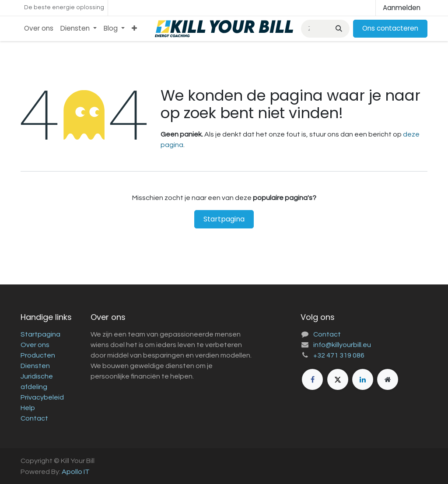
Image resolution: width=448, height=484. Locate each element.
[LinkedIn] (363, 379)
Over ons (35, 345)
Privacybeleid (42, 397)
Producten (38, 355)
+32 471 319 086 (339, 355)
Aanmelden (402, 8)
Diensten (35, 366)
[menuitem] (39, 29)
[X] (338, 379)
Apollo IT (76, 472)
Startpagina (224, 219)
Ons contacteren (390, 28)
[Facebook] (312, 379)
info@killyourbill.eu (342, 345)
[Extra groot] (388, 379)
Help (28, 408)
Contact (34, 418)
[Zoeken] (338, 29)
